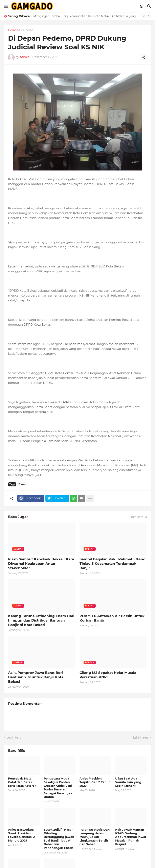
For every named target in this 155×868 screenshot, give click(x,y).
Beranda (14, 30)
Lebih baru (14, 738)
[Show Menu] (6, 6)
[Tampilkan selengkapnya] (90, 498)
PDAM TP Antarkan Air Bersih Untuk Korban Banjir (112, 618)
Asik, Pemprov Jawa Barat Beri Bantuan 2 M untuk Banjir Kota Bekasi (36, 677)
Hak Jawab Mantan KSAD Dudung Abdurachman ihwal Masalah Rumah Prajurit (131, 837)
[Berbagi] (144, 57)
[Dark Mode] (141, 6)
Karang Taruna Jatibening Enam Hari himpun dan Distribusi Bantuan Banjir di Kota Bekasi (41, 620)
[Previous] (144, 16)
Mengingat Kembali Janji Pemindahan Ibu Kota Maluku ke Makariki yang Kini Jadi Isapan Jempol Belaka (87, 16)
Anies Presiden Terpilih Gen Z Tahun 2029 (95, 782)
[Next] (149, 16)
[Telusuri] (150, 6)
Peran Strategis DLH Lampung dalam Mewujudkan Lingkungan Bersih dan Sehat (95, 837)
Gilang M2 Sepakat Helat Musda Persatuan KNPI (108, 675)
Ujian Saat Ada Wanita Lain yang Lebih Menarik (128, 782)
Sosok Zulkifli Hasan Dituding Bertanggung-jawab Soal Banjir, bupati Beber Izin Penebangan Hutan (59, 839)
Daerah (28, 30)
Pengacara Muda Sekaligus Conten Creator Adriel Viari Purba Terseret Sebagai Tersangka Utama (58, 788)
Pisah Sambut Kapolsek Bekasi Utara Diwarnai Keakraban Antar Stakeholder (41, 564)
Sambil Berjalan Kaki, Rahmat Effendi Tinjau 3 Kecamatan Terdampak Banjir (113, 564)
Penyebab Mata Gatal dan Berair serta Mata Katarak (22, 782)
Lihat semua (138, 517)
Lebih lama (141, 738)
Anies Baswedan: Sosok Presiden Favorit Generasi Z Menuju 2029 (21, 835)
